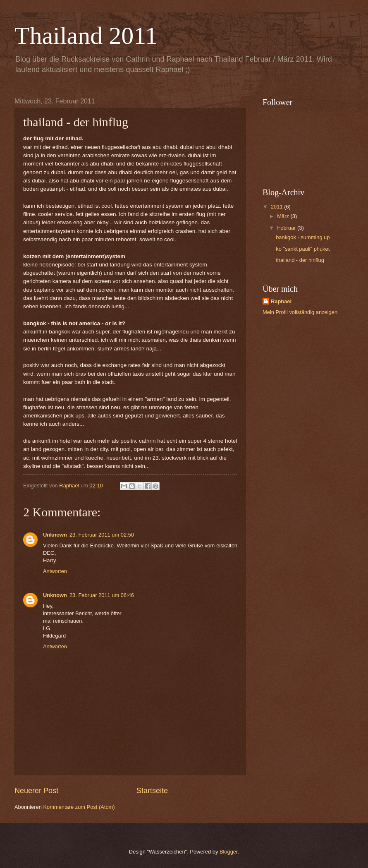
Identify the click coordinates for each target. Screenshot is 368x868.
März (284, 216)
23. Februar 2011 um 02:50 (102, 535)
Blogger (229, 852)
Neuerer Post (36, 791)
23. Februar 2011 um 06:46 (102, 595)
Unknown (55, 535)
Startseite (152, 791)
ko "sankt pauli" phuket (303, 249)
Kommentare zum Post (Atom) (79, 807)
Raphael (281, 301)
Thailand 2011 (86, 36)
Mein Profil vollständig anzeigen (300, 312)
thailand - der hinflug (300, 260)
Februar (287, 228)
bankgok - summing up (303, 237)
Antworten (55, 571)
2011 (277, 207)
